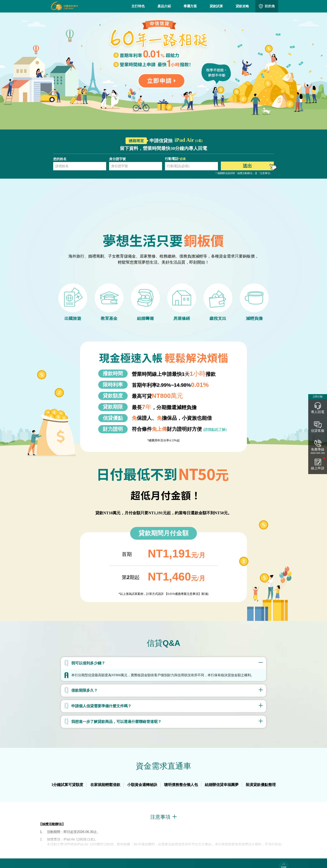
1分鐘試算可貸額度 (67, 785)
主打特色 (138, 6)
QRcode (267, 6)
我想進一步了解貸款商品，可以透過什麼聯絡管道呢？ (116, 722)
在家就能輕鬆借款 (105, 785)
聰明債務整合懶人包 (181, 785)
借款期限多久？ (84, 690)
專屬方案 (190, 6)
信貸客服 (318, 431)
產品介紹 (164, 6)
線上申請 (318, 468)
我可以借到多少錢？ (88, 663)
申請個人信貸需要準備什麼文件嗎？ (101, 706)
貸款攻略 (242, 6)
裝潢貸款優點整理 (261, 785)
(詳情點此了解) (215, 430)
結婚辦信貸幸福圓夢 (222, 785)
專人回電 (318, 412)
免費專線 (318, 451)
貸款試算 (216, 6)
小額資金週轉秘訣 (142, 785)
